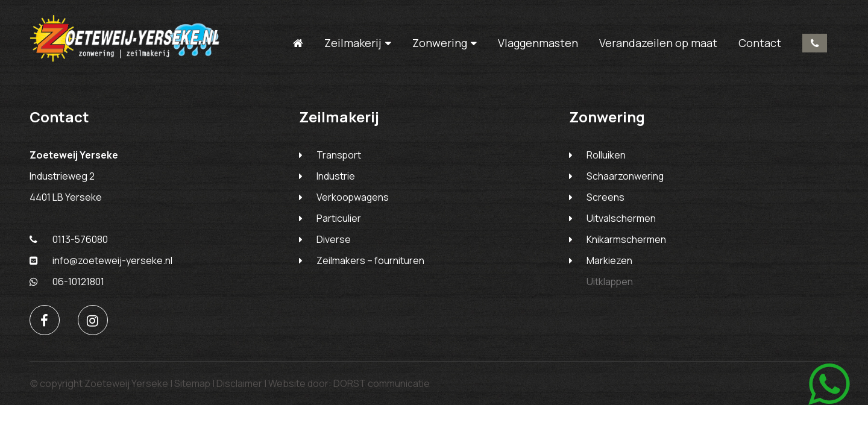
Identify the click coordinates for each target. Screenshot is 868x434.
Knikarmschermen (626, 241)
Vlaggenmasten (537, 43)
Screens (605, 199)
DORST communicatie (382, 385)
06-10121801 (67, 283)
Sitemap (193, 385)
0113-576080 (814, 43)
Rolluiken (606, 157)
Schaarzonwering (625, 178)
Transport (339, 157)
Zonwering (439, 43)
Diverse (334, 241)
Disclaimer (240, 385)
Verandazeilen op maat (658, 43)
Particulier (339, 220)
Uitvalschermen (621, 220)
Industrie (336, 178)
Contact (759, 43)
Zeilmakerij (352, 43)
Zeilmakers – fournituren (370, 262)
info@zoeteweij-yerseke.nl (101, 262)
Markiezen (609, 262)
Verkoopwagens (353, 199)
